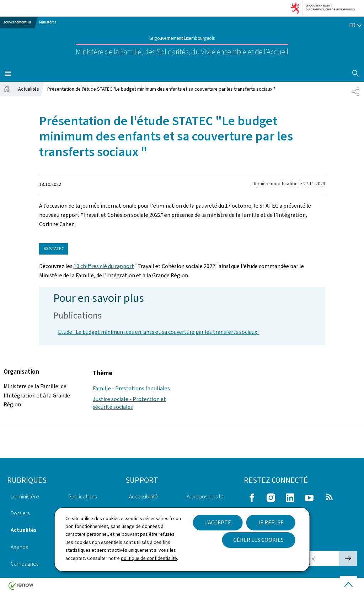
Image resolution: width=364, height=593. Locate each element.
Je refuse (271, 522)
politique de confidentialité (149, 558)
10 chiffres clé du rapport (104, 266)
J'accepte (218, 522)
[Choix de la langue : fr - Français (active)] (355, 25)
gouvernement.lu (17, 22)
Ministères (48, 22)
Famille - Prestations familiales (131, 388)
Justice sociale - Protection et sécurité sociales (129, 403)
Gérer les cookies (258, 540)
